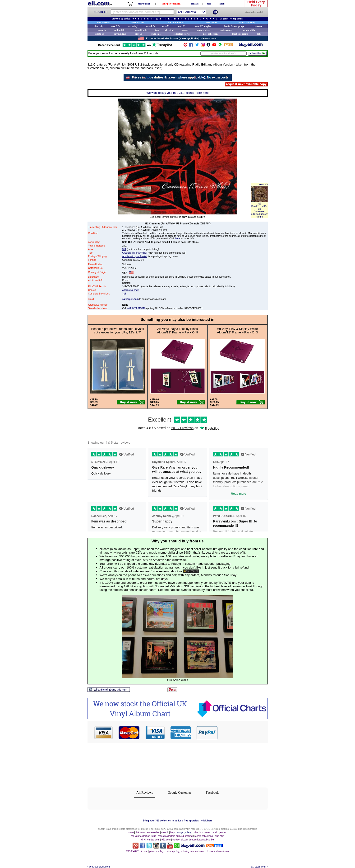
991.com (166, 840)
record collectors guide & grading (175, 836)
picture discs (204, 30)
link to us (140, 832)
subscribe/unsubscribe (202, 840)
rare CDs (116, 26)
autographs (226, 30)
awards (185, 30)
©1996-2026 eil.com (137, 851)
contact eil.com (180, 840)
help (209, 4)
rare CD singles (203, 26)
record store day (247, 22)
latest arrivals (137, 22)
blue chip (98, 26)
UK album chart (176, 22)
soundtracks (141, 30)
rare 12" (181, 26)
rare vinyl (133, 26)
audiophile (119, 30)
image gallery (184, 832)
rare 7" (166, 26)
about (222, 4)
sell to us (100, 34)
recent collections (204, 836)
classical (169, 30)
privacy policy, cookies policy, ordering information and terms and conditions (189, 851)
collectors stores (181, 34)
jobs (259, 34)
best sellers (212, 22)
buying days (120, 34)
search (165, 832)
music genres (219, 832)
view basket (144, 4)
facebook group (240, 34)
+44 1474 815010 (136, 308)
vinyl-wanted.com (150, 840)
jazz (157, 30)
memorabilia (249, 30)
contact (195, 4)
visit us (139, 34)
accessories (153, 832)
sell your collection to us (143, 836)
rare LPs (151, 26)
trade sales (156, 34)
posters (258, 26)
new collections (211, 34)
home (131, 832)
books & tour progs (234, 26)
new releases (104, 22)
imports (102, 30)
